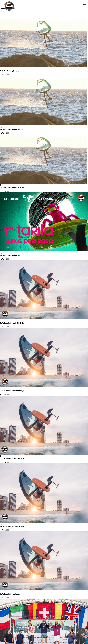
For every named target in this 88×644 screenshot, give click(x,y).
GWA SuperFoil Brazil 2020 (10, 594)
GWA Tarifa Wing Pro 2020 (10, 255)
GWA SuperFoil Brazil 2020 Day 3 (12, 391)
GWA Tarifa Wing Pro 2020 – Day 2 (13, 129)
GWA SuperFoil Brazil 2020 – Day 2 (13, 458)
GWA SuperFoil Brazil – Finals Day (12, 323)
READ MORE (5, 75)
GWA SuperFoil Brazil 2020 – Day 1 (13, 526)
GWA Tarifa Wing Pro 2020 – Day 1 (13, 187)
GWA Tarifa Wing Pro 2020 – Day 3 (13, 71)
